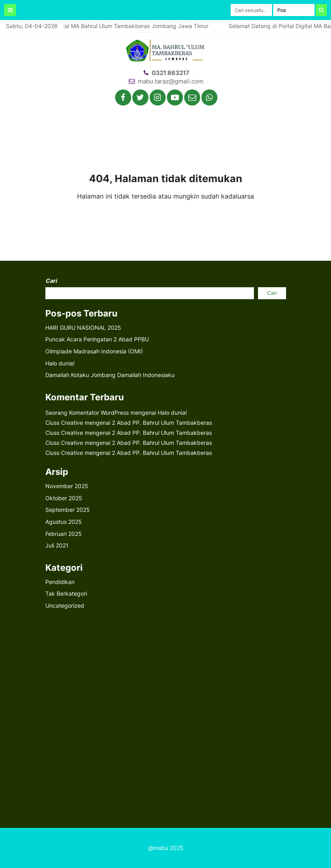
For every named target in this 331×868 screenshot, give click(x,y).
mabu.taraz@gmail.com (171, 81)
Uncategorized (65, 605)
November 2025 (67, 486)
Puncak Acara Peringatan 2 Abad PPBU (97, 339)
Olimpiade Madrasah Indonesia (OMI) (94, 351)
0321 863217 (171, 73)
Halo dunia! (60, 363)
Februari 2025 (64, 534)
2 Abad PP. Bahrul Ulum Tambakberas (162, 423)
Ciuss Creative (64, 423)
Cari (51, 281)
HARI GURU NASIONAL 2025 (83, 328)
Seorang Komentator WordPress (87, 413)
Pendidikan (60, 582)
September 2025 (68, 510)
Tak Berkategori (66, 593)
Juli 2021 (57, 545)
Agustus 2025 (64, 522)
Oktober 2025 (64, 498)
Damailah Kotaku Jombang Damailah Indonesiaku (110, 375)
